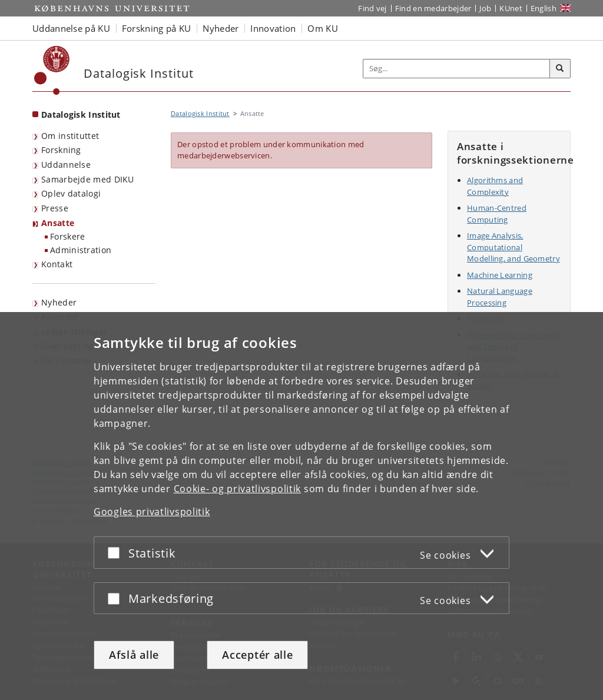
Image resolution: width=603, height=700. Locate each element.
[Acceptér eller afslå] (117, 553)
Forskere (67, 236)
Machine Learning (500, 275)
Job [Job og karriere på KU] (485, 8)
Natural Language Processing (500, 297)
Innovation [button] (273, 28)
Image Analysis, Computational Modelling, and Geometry (513, 247)
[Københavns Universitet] (52, 70)
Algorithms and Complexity (495, 186)
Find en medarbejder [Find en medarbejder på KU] (433, 8)
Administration (81, 250)
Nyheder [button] (221, 28)
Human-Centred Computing (497, 214)
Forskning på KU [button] (157, 28)
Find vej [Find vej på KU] (372, 8)
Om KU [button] (323, 28)
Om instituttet (70, 136)
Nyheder (59, 302)
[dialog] (301, 506)
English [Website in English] (544, 8)
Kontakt (57, 264)
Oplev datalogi (71, 193)
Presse (55, 208)
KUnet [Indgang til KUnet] (511, 8)
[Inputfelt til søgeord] (457, 69)
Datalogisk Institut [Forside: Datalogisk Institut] (81, 115)
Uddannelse (66, 165)
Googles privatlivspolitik (152, 512)
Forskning (61, 150)
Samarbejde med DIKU (88, 179)
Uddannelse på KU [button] (71, 28)
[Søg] (560, 69)
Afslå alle (134, 655)
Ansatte (58, 223)
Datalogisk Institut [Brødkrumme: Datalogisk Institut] (200, 113)
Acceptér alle (257, 655)
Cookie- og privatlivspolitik (238, 489)
